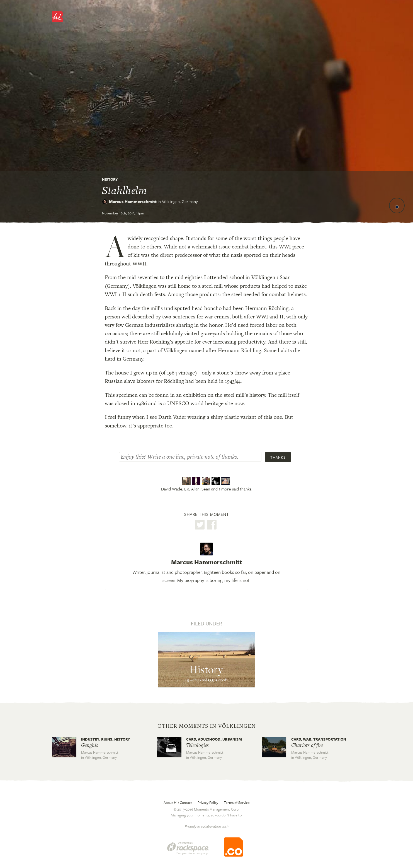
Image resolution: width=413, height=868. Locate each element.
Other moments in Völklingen (207, 726)
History (110, 179)
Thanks (278, 457)
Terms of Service (237, 802)
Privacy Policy (208, 802)
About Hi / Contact (178, 802)
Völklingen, (180, 201)
